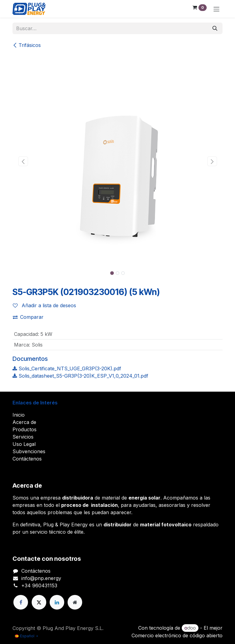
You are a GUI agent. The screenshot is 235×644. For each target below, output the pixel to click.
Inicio (19, 415)
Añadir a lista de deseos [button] (44, 305)
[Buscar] (215, 28)
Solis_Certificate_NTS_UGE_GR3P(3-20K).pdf (67, 368)
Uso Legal (24, 444)
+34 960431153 (39, 585)
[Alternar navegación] (216, 9)
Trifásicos (27, 45)
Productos (25, 429)
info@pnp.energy (41, 578)
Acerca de (24, 422)
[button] (23, 161)
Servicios (23, 437)
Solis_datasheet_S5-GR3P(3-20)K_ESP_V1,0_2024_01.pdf (80, 376)
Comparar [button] (28, 317)
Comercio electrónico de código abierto (177, 635)
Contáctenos (27, 459)
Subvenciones (29, 451)
